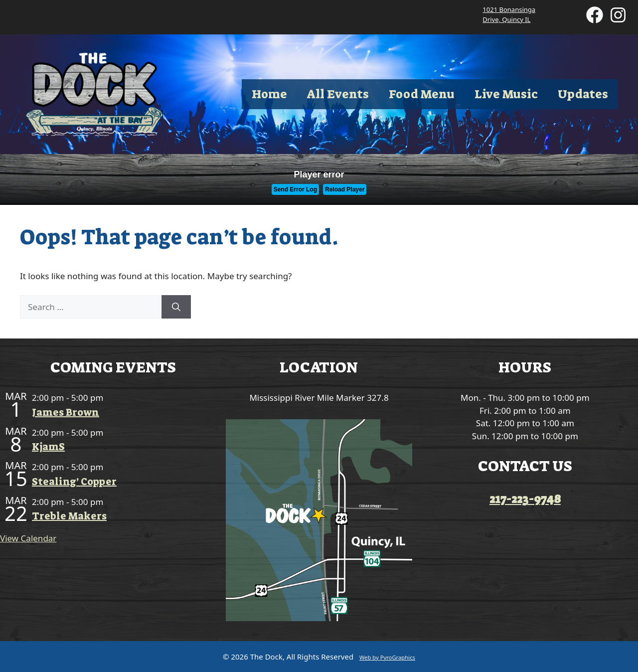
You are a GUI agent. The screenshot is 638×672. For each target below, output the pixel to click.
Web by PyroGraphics (387, 657)
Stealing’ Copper (74, 482)
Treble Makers (69, 516)
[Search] (176, 307)
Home (269, 94)
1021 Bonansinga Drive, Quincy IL (509, 14)
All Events (338, 94)
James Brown (66, 412)
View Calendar (28, 538)
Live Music (506, 94)
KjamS (48, 447)
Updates (583, 94)
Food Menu (422, 94)
